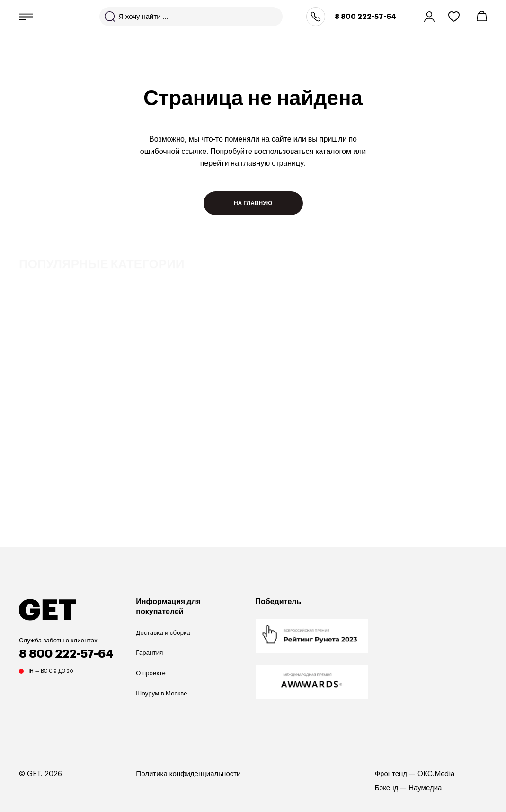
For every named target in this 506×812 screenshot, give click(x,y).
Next (475, 486)
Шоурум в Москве (161, 693)
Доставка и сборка (163, 633)
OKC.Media (436, 774)
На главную (253, 203)
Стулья (441, 420)
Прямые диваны (50, 420)
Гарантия (149, 653)
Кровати (307, 420)
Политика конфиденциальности (188, 774)
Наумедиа (425, 788)
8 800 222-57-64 (365, 17)
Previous (442, 486)
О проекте (151, 673)
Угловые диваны (187, 420)
